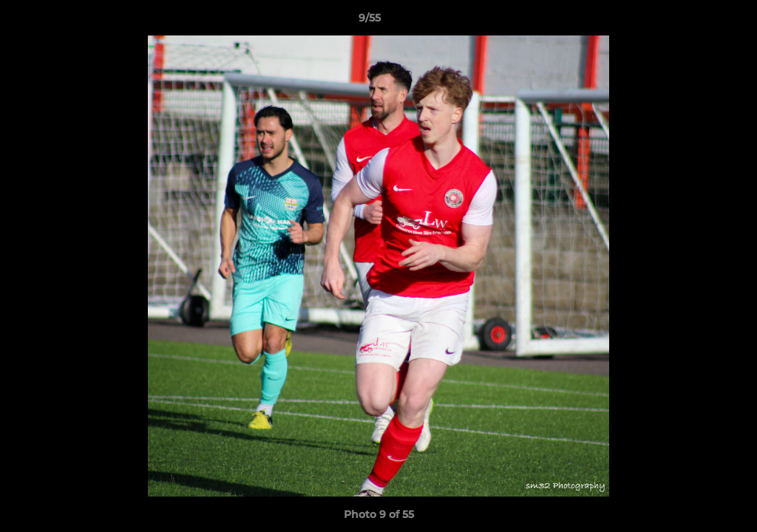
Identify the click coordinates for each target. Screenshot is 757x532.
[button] (695, 21)
